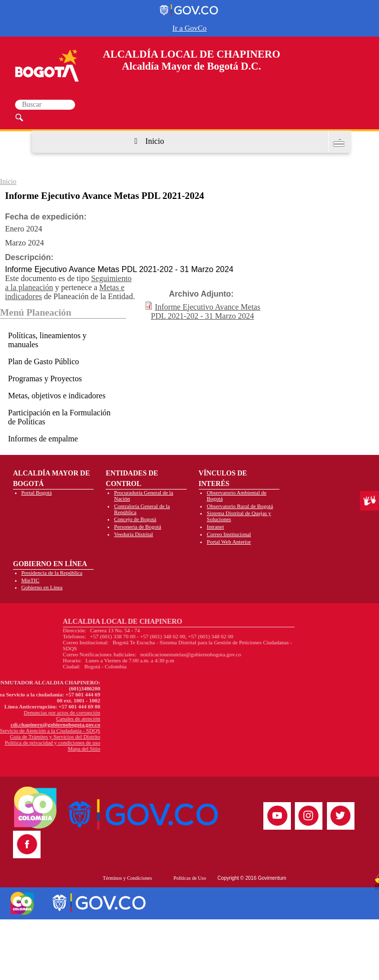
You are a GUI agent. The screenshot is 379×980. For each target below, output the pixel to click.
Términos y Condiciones (127, 878)
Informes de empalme (43, 439)
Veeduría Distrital (134, 534)
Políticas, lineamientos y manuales (47, 340)
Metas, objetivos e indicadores (57, 396)
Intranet (215, 527)
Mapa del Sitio (34, 749)
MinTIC (31, 580)
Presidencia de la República (52, 573)
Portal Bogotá (37, 493)
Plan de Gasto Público (44, 361)
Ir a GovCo (189, 28)
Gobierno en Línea (42, 587)
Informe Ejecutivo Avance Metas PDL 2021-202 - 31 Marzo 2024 (206, 311)
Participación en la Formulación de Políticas (59, 417)
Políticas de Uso (189, 878)
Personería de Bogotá (138, 527)
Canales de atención (28, 718)
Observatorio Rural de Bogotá (240, 506)
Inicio (154, 141)
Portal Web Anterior (229, 542)
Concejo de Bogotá (135, 519)
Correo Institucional (229, 534)
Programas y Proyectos (45, 379)
